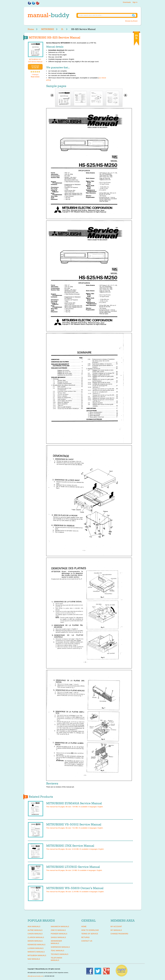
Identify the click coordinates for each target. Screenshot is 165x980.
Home (31, 29)
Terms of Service (90, 934)
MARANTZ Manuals (36, 952)
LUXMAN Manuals (36, 948)
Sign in (135, 2)
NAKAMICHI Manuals (60, 926)
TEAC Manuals (57, 951)
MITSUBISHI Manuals (37, 955)
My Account (116, 926)
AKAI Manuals (34, 926)
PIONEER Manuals (59, 934)
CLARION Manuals (36, 937)
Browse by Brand (131, 21)
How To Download (90, 930)
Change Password (119, 934)
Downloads (127, 2)
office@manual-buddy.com (35, 976)
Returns (85, 937)
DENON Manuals (35, 941)
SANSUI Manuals (58, 937)
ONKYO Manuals (58, 930)
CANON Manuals (35, 934)
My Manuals (116, 930)
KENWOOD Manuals (37, 945)
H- (63, 29)
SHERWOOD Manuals (60, 947)
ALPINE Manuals (35, 930)
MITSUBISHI (48, 29)
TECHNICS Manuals (60, 954)
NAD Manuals (34, 959)
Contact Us (87, 941)
